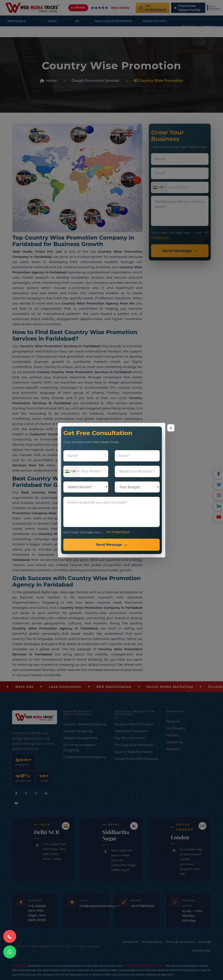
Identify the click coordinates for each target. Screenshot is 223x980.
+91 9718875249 (118, 532)
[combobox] (72, 471)
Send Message (109, 545)
